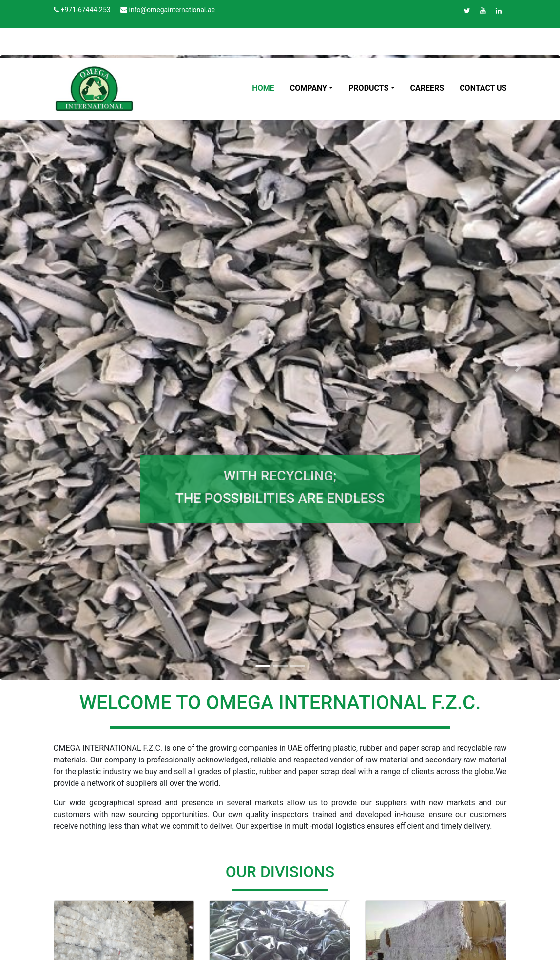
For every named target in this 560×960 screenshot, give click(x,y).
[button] (42, 367)
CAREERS (427, 88)
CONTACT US (483, 88)
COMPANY (309, 88)
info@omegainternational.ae (172, 10)
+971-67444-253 (85, 10)
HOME (263, 88)
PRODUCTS (368, 88)
